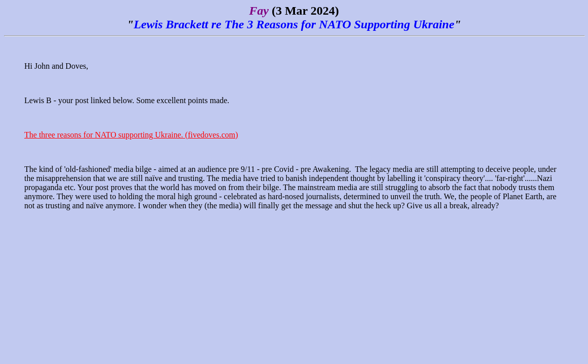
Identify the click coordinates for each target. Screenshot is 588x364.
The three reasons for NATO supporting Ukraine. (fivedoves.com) (131, 135)
